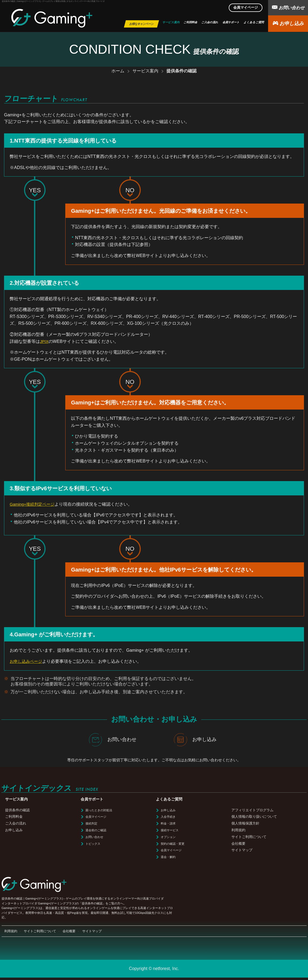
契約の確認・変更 (173, 844)
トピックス (93, 844)
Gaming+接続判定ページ (34, 504)
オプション (168, 837)
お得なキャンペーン (141, 24)
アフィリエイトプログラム (252, 810)
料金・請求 (168, 823)
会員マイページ (246, 7)
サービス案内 (171, 22)
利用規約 (238, 830)
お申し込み (288, 23)
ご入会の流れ (210, 22)
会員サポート (231, 22)
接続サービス (170, 830)
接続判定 (91, 823)
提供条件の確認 (17, 810)
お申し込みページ (27, 661)
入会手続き (168, 817)
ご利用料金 (190, 22)
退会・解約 (168, 857)
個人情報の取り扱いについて (254, 817)
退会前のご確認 (96, 830)
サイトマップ (242, 850)
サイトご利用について (249, 837)
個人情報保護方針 (245, 823)
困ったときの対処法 (99, 810)
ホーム (118, 71)
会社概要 (238, 844)
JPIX (45, 341)
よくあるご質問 (254, 22)
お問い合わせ (288, 7)
